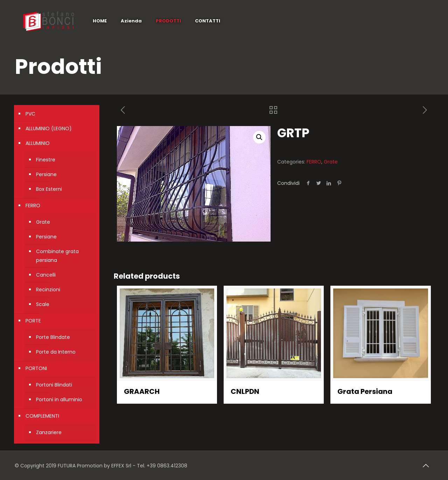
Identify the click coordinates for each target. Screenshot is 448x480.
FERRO (314, 162)
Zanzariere (49, 432)
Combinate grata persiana (57, 256)
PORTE (33, 321)
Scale (43, 304)
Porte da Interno (56, 352)
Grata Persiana (365, 391)
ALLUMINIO (38, 143)
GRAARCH (142, 391)
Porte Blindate (53, 337)
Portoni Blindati (54, 385)
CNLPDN (245, 391)
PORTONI (36, 368)
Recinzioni (48, 290)
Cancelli (46, 275)
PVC (30, 114)
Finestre (46, 160)
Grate (331, 162)
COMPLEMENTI (42, 416)
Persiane (46, 174)
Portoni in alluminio (59, 399)
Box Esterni (49, 189)
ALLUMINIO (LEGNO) (49, 128)
